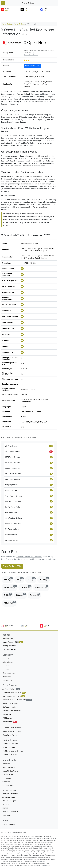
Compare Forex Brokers (12, 728)
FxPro (9, 579)
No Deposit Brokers (10, 707)
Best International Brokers (13, 751)
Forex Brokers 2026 (12, 566)
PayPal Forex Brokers (29, 507)
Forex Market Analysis (11, 771)
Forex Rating (28, 3)
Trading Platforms (9, 646)
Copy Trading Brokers (29, 496)
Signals (5, 808)
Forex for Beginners (10, 793)
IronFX (45, 579)
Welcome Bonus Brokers (12, 711)
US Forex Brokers (29, 529)
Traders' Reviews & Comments (17, 700)
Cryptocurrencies (9, 649)
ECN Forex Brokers (29, 479)
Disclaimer (7, 677)
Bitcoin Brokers (29, 535)
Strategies (6, 804)
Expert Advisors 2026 (13, 642)
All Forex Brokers (29, 446)
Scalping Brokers (29, 485)
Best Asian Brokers (10, 755)
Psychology (7, 815)
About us (6, 666)
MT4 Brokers (7, 718)
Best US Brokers (9, 747)
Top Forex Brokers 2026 (14, 696)
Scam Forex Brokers (29, 452)
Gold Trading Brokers (29, 518)
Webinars (6, 782)
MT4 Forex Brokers (29, 463)
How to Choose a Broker (12, 731)
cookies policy (45, 865)
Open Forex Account (10, 735)
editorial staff (41, 861)
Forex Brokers (19, 24)
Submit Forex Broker (31, 55)
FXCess (22, 595)
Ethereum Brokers (29, 540)
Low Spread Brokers (29, 474)
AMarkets (10, 602)
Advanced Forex (9, 797)
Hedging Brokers (29, 490)
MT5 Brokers (7, 714)
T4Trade (26, 587)
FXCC (9, 595)
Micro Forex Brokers (29, 501)
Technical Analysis (9, 801)
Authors (6, 669)
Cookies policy (8, 680)
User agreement (9, 673)
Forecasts (6, 764)
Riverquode (42, 587)
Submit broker (8, 662)
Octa (32, 579)
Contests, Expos (9, 786)
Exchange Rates (9, 824)
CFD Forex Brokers (29, 512)
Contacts (6, 659)
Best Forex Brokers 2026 (14, 693)
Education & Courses (10, 811)
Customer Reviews (32, 66)
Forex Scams (10, 722)
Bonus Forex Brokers (29, 523)
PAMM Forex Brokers (29, 468)
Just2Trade (11, 587)
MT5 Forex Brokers (29, 457)
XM (21, 579)
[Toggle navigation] (54, 3)
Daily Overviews (9, 767)
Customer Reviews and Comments (29, 557)
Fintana (36, 595)
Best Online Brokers (10, 744)
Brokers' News (8, 775)
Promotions (7, 778)
